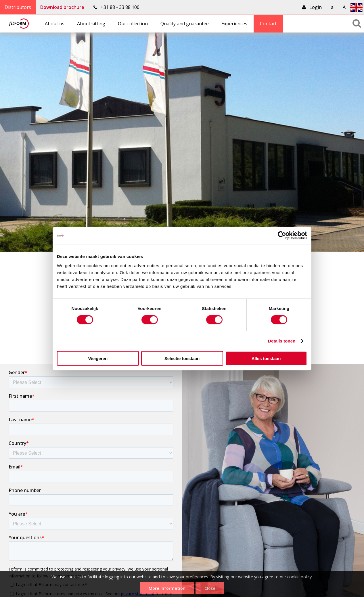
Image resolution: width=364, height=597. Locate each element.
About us (55, 24)
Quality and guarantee (185, 24)
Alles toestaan (266, 358)
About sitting (91, 24)
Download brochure (62, 7)
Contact (268, 24)
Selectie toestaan (182, 358)
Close (210, 588)
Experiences (234, 24)
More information (167, 588)
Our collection (133, 24)
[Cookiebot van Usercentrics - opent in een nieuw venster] (282, 236)
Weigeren (98, 358)
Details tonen (282, 341)
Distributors (18, 7)
